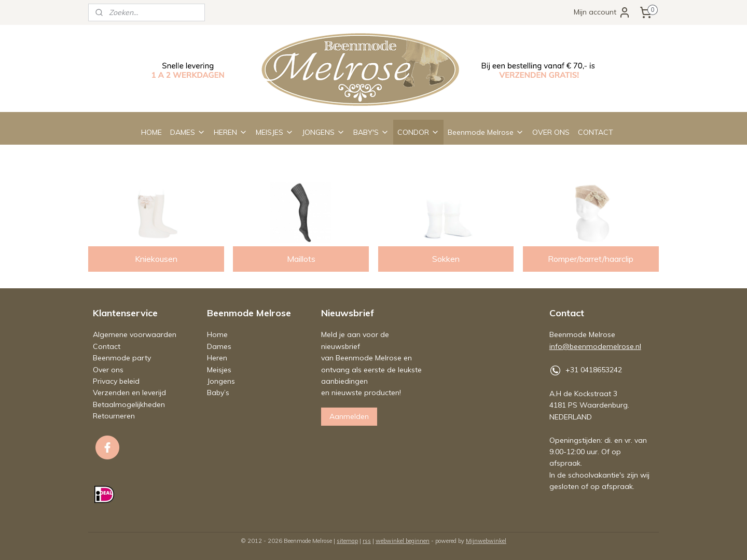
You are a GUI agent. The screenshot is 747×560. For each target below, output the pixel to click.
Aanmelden (349, 416)
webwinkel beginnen (403, 541)
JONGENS (323, 132)
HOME (151, 132)
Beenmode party (122, 358)
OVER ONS (551, 132)
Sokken (446, 259)
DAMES (188, 132)
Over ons (108, 370)
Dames (219, 346)
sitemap (347, 541)
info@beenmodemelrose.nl (595, 346)
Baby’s (218, 393)
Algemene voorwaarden (135, 334)
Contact (107, 346)
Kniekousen (156, 259)
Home (217, 334)
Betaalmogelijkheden (129, 404)
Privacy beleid (116, 381)
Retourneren (114, 416)
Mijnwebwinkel (486, 541)
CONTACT (596, 132)
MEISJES (275, 132)
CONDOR (418, 132)
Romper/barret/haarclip (591, 259)
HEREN (231, 132)
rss (367, 541)
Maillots (301, 259)
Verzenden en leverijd (129, 393)
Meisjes (219, 370)
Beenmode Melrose (486, 132)
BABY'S (371, 132)
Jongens (221, 381)
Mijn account (602, 12)
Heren (217, 358)
